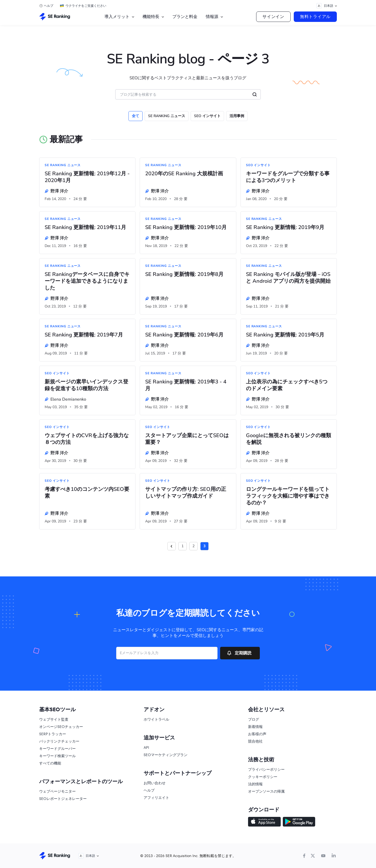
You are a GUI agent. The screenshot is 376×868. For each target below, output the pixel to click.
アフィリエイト (156, 798)
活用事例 (237, 116)
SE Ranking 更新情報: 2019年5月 (285, 335)
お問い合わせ (155, 783)
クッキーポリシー (263, 777)
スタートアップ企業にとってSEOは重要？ (187, 439)
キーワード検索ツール (57, 756)
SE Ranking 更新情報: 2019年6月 (184, 335)
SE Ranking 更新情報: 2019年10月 (186, 227)
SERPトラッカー (53, 734)
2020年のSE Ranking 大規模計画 (184, 174)
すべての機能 (50, 763)
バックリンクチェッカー (59, 741)
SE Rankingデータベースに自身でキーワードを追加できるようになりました (87, 281)
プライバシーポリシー (266, 769)
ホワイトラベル (156, 719)
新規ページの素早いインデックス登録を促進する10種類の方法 (86, 385)
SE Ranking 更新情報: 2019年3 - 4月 (186, 385)
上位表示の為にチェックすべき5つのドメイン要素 (287, 385)
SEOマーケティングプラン (166, 755)
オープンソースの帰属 (266, 791)
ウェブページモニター (57, 791)
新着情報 (255, 727)
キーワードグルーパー (57, 749)
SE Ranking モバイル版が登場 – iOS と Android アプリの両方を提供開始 (288, 278)
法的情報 (255, 784)
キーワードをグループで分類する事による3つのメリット (288, 177)
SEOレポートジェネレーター (63, 799)
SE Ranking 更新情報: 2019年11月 (85, 227)
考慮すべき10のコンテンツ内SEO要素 (87, 493)
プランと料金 (185, 17)
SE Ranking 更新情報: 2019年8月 (184, 274)
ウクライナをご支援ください (86, 6)
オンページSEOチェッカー (61, 727)
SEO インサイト (207, 116)
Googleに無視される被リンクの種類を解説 (289, 439)
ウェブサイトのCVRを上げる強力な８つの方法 (87, 439)
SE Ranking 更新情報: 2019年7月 (84, 335)
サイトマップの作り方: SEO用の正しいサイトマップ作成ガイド (186, 493)
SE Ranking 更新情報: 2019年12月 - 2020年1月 (87, 177)
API (146, 748)
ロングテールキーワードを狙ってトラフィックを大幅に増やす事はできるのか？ (288, 496)
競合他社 (255, 741)
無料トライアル (315, 17)
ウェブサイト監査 (54, 719)
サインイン (273, 17)
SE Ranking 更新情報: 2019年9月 (285, 227)
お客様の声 (257, 734)
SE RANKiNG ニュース (167, 116)
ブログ (254, 719)
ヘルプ (49, 6)
